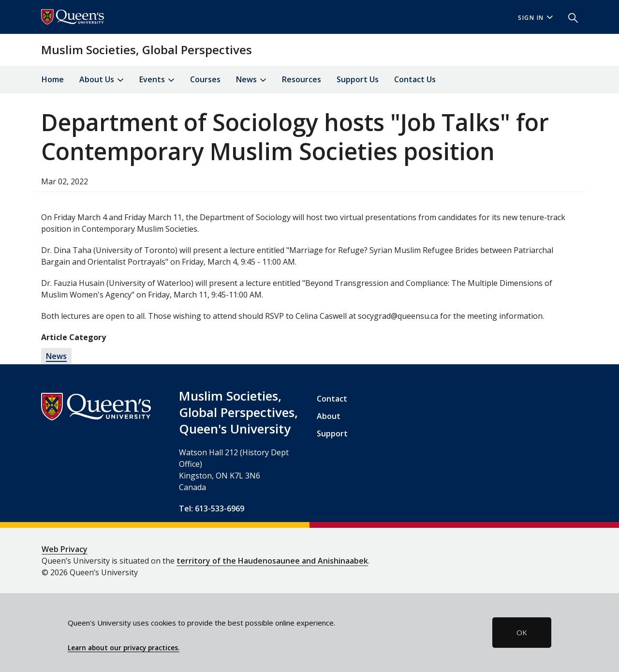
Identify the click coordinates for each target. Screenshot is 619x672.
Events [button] (157, 80)
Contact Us (415, 79)
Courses (205, 79)
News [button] (251, 80)
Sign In (535, 18)
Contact (332, 399)
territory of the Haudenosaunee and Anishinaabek (272, 561)
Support (332, 433)
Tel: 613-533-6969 (212, 508)
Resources (302, 79)
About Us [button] (102, 80)
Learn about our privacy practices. (124, 648)
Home (53, 79)
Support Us (358, 79)
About (329, 416)
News (56, 356)
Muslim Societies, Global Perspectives (147, 50)
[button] (569, 17)
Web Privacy (65, 549)
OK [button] (522, 632)
